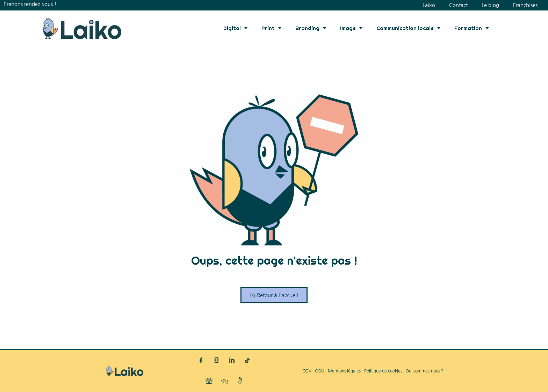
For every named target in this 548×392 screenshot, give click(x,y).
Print (271, 28)
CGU (320, 371)
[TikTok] (247, 361)
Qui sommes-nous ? (425, 371)
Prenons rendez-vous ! (30, 4)
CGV (307, 371)
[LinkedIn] (232, 361)
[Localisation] (240, 382)
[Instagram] (217, 361)
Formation (471, 28)
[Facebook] (201, 361)
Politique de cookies (383, 371)
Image (351, 28)
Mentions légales (344, 371)
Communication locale (408, 28)
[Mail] (224, 382)
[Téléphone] (209, 382)
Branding (311, 28)
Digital (235, 28)
